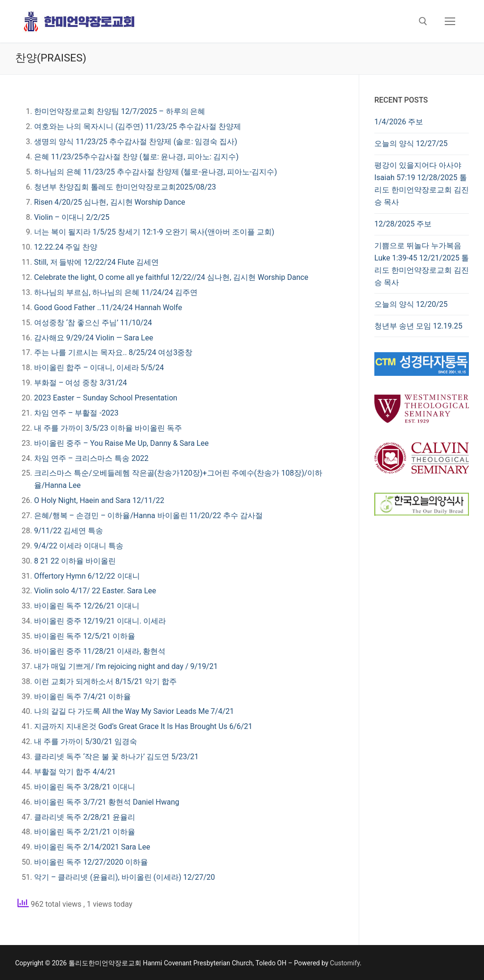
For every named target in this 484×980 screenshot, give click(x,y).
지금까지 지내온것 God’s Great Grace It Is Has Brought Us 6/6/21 (143, 726)
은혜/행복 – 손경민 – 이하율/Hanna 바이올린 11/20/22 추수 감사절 (148, 516)
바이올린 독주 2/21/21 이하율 (85, 832)
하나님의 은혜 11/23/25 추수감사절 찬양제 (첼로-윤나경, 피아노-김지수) (156, 172)
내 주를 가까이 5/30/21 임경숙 (86, 742)
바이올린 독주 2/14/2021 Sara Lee (92, 847)
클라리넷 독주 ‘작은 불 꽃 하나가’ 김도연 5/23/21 (116, 757)
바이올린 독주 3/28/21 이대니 (85, 787)
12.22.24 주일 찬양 (66, 247)
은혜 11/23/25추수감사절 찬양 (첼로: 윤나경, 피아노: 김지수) (136, 157)
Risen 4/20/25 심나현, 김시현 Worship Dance (110, 202)
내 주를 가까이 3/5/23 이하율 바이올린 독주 (108, 428)
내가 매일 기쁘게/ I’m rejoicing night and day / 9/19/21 (126, 666)
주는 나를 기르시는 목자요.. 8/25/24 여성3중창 (113, 352)
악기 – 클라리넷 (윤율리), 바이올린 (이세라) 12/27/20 (125, 877)
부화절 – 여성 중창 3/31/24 (81, 383)
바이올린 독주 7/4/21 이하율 (82, 697)
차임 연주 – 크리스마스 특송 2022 (91, 458)
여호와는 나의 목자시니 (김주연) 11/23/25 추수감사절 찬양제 (138, 126)
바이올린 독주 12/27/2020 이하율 (91, 862)
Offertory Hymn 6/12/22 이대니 (87, 576)
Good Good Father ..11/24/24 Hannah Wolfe (108, 308)
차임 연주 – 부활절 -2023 (76, 413)
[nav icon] (450, 21)
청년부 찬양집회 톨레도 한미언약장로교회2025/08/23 (125, 187)
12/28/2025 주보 (403, 224)
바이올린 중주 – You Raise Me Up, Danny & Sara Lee (121, 443)
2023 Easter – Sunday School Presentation (106, 398)
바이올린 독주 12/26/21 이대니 (87, 606)
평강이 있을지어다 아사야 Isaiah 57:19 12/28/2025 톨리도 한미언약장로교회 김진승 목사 (422, 184)
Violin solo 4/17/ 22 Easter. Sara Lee (95, 591)
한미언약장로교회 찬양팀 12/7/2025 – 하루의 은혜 (120, 111)
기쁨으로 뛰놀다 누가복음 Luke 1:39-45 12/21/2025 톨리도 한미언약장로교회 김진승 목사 (422, 264)
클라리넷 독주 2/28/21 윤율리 (85, 817)
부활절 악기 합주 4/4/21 (75, 772)
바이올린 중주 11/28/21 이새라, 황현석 (100, 651)
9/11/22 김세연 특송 (69, 531)
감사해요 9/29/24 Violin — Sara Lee (94, 338)
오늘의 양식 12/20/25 (411, 304)
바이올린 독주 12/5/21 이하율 (85, 636)
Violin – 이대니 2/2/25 (72, 217)
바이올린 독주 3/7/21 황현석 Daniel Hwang (107, 802)
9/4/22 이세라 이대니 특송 (79, 546)
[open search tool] (423, 21)
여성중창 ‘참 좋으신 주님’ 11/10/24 (93, 323)
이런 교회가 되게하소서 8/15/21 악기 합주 (105, 681)
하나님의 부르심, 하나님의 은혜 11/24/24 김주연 (116, 292)
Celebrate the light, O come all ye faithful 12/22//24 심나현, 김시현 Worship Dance (171, 277)
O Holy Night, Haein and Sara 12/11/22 (99, 500)
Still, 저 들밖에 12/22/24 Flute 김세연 (96, 262)
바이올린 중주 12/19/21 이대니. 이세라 (100, 621)
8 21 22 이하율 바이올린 (75, 561)
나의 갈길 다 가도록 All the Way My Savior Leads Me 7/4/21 (134, 711)
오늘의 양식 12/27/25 (411, 143)
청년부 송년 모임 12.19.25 (418, 326)
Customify (345, 963)
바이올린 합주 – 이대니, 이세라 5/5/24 (99, 368)
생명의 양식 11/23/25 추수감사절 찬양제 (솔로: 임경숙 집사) (136, 142)
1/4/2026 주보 (399, 122)
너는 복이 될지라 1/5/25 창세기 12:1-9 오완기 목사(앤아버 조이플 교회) (154, 232)
